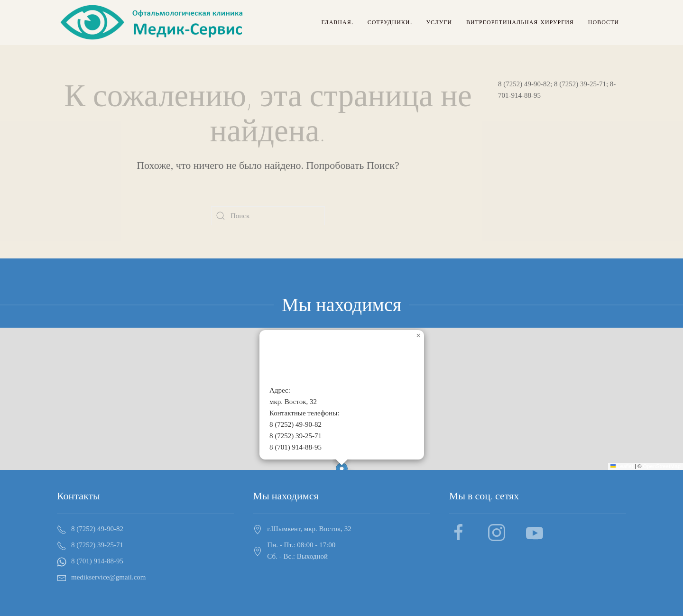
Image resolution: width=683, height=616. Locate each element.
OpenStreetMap (662, 466)
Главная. (337, 22)
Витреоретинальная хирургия (520, 22)
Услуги (439, 22)
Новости (604, 22)
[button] (418, 336)
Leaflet (622, 466)
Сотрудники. (390, 22)
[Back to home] (153, 23)
